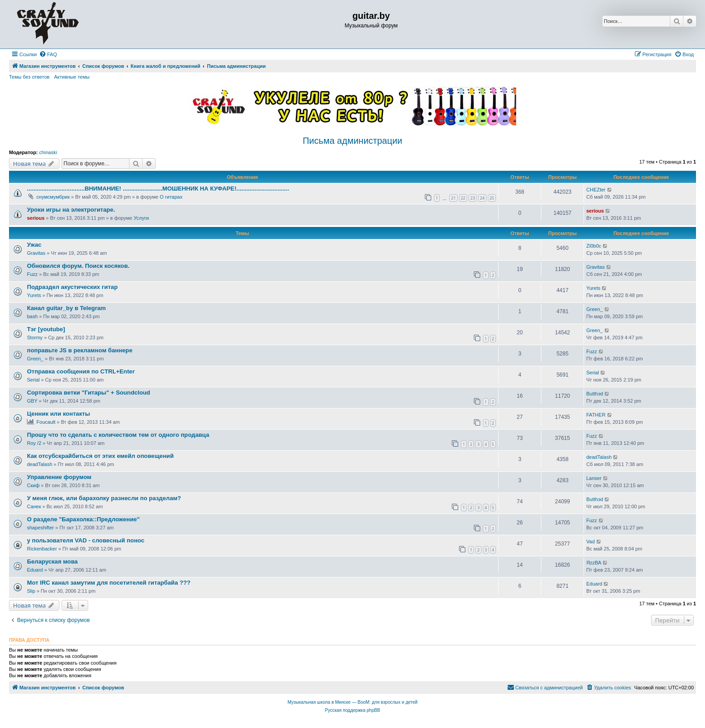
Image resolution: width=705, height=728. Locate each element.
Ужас (34, 245)
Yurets (34, 295)
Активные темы (72, 77)
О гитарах (171, 197)
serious (36, 218)
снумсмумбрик (53, 197)
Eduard (35, 570)
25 (492, 198)
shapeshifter (40, 528)
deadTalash (40, 464)
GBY (32, 401)
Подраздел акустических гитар (72, 287)
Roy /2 (34, 443)
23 (473, 198)
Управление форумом (59, 477)
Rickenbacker (42, 549)
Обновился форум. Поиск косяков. (78, 266)
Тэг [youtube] (46, 329)
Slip (31, 591)
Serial (33, 380)
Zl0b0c (594, 246)
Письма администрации (352, 141)
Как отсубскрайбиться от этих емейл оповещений (100, 456)
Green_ (595, 309)
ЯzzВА (594, 563)
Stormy (35, 337)
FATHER (596, 415)
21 (453, 198)
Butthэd (595, 394)
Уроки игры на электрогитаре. (71, 210)
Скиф (33, 485)
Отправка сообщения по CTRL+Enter (81, 371)
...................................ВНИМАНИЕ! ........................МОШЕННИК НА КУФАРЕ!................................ (158, 189)
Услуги (141, 218)
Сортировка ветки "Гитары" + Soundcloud (89, 393)
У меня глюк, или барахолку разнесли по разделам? (104, 498)
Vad (591, 542)
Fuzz (32, 274)
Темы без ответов (29, 77)
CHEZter (596, 190)
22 (463, 198)
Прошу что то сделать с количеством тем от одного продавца (118, 435)
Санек (34, 506)
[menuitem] (48, 54)
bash (32, 316)
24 (482, 198)
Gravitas (36, 253)
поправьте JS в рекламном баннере (80, 350)
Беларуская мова (52, 562)
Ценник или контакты (58, 414)
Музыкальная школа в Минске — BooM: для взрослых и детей (352, 702)
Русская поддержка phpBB (352, 710)
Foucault (46, 422)
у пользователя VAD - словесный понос (86, 540)
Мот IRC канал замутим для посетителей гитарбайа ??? (109, 583)
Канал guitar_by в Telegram (66, 308)
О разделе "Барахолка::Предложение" (83, 519)
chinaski (48, 152)
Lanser (594, 478)
